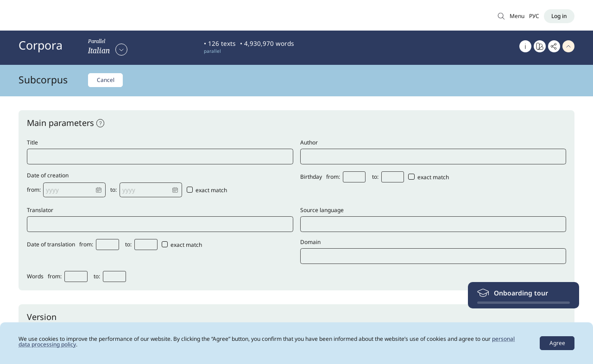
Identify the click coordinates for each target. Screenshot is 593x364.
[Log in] (559, 16)
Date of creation (48, 176)
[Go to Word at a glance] (540, 46)
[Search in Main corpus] (501, 16)
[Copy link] (554, 46)
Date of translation (51, 245)
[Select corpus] (108, 49)
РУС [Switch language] (534, 16)
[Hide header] (568, 46)
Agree (557, 343)
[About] (525, 46)
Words (35, 277)
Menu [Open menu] (517, 16)
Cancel (106, 80)
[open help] (101, 123)
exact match (207, 190)
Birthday (311, 177)
